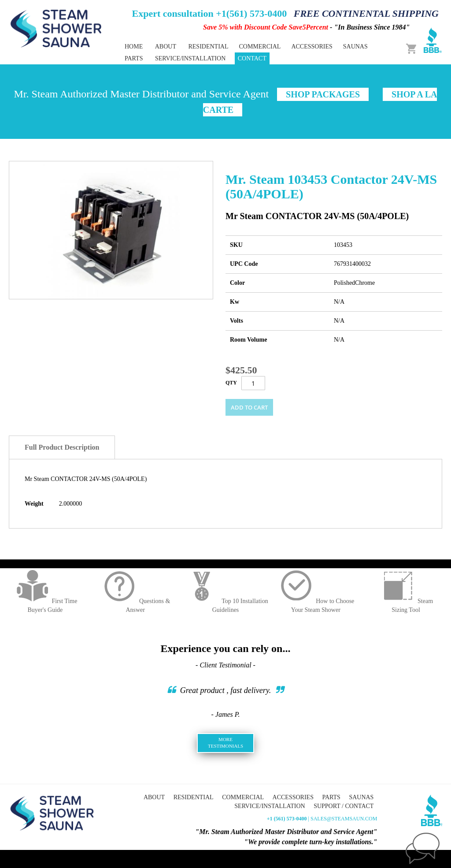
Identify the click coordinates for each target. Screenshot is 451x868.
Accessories (293, 797)
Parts (331, 797)
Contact (252, 58)
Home (134, 47)
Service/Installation (190, 58)
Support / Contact (344, 806)
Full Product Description (62, 447)
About (166, 47)
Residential (194, 797)
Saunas (361, 797)
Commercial (243, 797)
